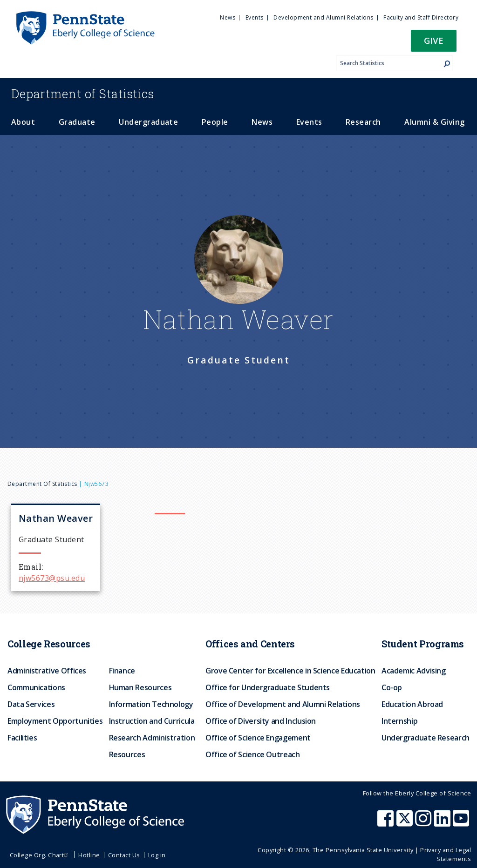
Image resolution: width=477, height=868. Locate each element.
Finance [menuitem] (122, 671)
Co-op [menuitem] (392, 687)
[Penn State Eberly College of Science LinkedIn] (443, 823)
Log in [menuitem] (157, 855)
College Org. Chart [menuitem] (40, 855)
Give (434, 40)
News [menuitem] (228, 17)
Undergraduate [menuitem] (148, 122)
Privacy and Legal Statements (446, 854)
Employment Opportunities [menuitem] (55, 721)
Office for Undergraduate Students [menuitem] (268, 687)
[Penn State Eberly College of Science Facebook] (387, 823)
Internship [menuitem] (399, 721)
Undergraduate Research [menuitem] (426, 738)
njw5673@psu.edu (52, 578)
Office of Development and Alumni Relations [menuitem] (283, 704)
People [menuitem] (215, 122)
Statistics (83, 94)
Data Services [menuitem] (31, 704)
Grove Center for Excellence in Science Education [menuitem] (290, 671)
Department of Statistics (42, 484)
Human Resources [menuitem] (140, 687)
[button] (434, 44)
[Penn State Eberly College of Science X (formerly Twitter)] (406, 823)
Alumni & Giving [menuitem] (434, 122)
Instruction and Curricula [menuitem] (152, 721)
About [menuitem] (23, 122)
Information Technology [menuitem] (151, 704)
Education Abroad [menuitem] (412, 704)
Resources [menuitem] (127, 754)
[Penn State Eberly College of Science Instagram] (424, 823)
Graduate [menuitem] (77, 122)
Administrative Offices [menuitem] (47, 671)
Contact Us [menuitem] (124, 855)
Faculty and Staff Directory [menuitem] (421, 17)
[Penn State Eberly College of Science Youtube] (462, 823)
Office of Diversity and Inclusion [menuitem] (261, 721)
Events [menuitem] (255, 17)
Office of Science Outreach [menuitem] (253, 754)
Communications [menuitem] (36, 687)
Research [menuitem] (363, 122)
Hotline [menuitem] (89, 855)
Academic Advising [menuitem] (414, 671)
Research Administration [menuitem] (152, 738)
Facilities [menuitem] (22, 738)
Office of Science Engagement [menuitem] (258, 738)
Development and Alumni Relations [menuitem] (323, 17)
